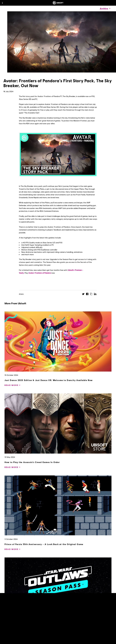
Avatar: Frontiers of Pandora (40, 273)
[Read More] (11, 385)
